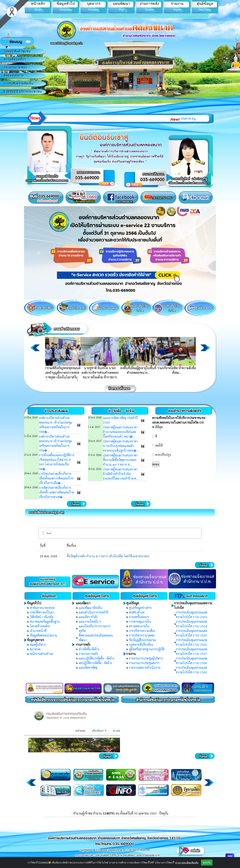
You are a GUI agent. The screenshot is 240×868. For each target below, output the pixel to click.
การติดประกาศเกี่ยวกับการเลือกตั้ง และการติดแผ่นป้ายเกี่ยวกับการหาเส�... (57, 492)
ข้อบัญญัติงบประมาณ (142, 640)
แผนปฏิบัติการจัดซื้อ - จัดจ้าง (96, 658)
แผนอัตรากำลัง (88, 617)
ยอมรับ (207, 862)
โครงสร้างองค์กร (40, 626)
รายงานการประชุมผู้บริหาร (146, 658)
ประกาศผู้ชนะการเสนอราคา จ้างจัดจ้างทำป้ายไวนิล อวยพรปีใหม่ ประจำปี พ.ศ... (121, 474)
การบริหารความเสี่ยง (142, 631)
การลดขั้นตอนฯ (139, 617)
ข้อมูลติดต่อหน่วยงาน (44, 635)
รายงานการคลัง (88, 654)
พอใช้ (159, 445)
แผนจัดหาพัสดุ (88, 667)
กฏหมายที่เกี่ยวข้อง (141, 644)
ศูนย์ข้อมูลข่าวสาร (140, 608)
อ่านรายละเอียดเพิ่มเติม (187, 863)
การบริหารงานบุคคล (142, 635)
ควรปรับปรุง (163, 455)
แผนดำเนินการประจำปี (94, 612)
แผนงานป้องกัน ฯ (90, 621)
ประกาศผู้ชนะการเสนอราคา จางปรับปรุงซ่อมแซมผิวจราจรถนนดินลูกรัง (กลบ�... (121, 446)
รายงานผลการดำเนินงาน (145, 667)
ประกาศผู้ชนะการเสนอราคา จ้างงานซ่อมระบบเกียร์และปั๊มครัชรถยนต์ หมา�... (120, 432)
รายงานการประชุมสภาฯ (144, 663)
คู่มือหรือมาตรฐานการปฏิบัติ (147, 649)
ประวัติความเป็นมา (42, 612)
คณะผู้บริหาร (38, 644)
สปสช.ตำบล (137, 612)
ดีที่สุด (159, 427)
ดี (156, 436)
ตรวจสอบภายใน (139, 626)
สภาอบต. (36, 649)
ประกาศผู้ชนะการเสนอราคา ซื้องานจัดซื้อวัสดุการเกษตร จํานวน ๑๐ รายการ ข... (120, 460)
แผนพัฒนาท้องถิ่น (90, 608)
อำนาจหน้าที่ (38, 631)
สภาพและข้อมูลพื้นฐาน (45, 621)
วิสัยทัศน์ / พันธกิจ (42, 617)
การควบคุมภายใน (140, 621)
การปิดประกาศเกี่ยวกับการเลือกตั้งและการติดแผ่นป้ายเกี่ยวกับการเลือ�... (56, 478)
